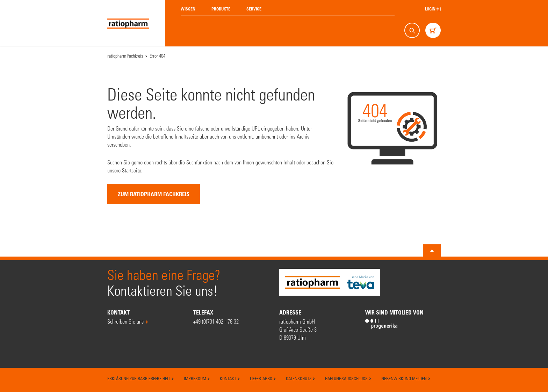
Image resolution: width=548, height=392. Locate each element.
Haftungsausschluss (348, 378)
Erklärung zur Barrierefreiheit (141, 378)
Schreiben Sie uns (125, 321)
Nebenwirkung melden (406, 378)
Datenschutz (301, 378)
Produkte (221, 9)
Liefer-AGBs (263, 378)
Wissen (188, 9)
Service (254, 9)
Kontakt (230, 378)
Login (433, 9)
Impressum (197, 378)
